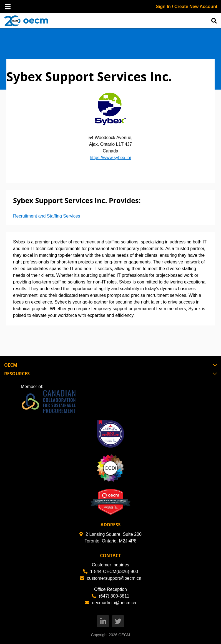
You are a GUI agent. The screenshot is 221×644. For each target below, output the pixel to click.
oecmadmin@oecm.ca (110, 603)
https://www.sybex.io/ (110, 158)
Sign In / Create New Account (187, 7)
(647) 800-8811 (110, 596)
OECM (124, 635)
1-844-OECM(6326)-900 (111, 572)
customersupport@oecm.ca (110, 578)
